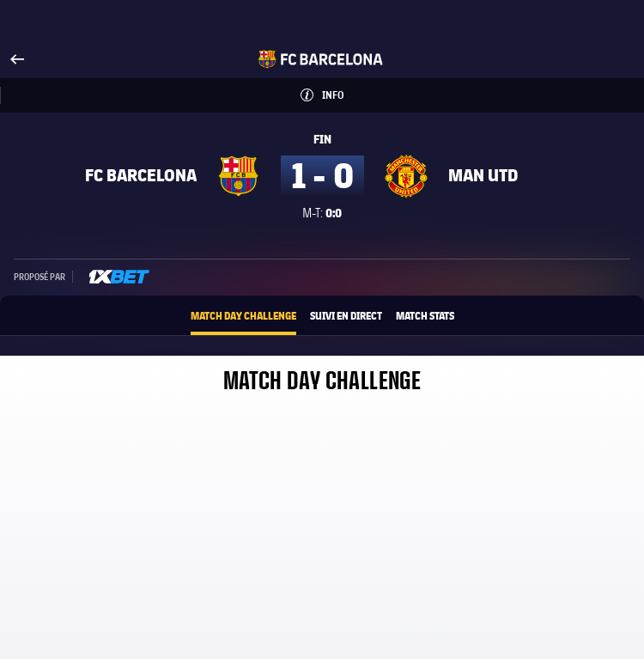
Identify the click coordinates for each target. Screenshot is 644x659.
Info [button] (349, 90)
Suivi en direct (346, 315)
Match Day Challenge (243, 315)
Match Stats (425, 315)
